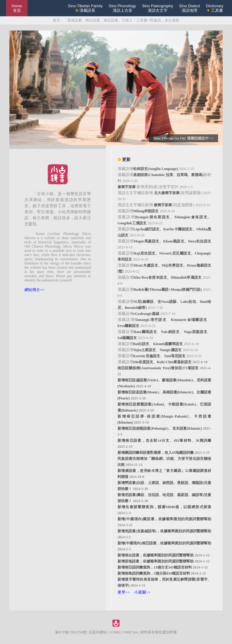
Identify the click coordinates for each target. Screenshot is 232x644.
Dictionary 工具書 (215, 8)
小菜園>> (142, 592)
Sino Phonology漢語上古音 (122, 8)
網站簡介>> (35, 290)
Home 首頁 (17, 8)
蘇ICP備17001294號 (71, 632)
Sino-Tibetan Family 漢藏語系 (85, 8)
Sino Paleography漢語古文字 (158, 8)
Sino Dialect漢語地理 (190, 8)
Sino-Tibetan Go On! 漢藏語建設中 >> (184, 138)
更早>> (124, 592)
